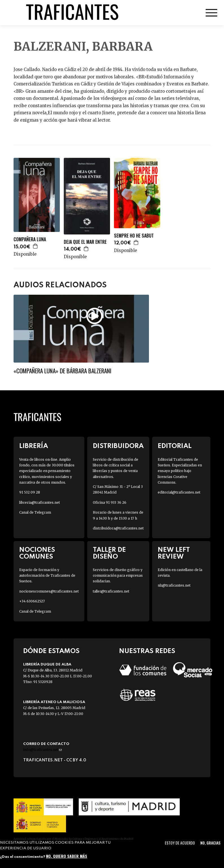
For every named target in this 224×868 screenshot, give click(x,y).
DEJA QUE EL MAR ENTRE (85, 242)
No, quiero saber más (67, 856)
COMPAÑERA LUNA (30, 239)
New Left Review (174, 553)
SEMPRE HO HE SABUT (134, 236)
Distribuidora (118, 446)
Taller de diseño (109, 553)
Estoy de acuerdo (180, 843)
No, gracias (210, 843)
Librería (34, 446)
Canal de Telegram (35, 512)
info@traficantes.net (42, 750)
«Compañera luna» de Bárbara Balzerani (62, 371)
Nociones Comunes (37, 553)
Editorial (175, 446)
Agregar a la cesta (36, 246)
